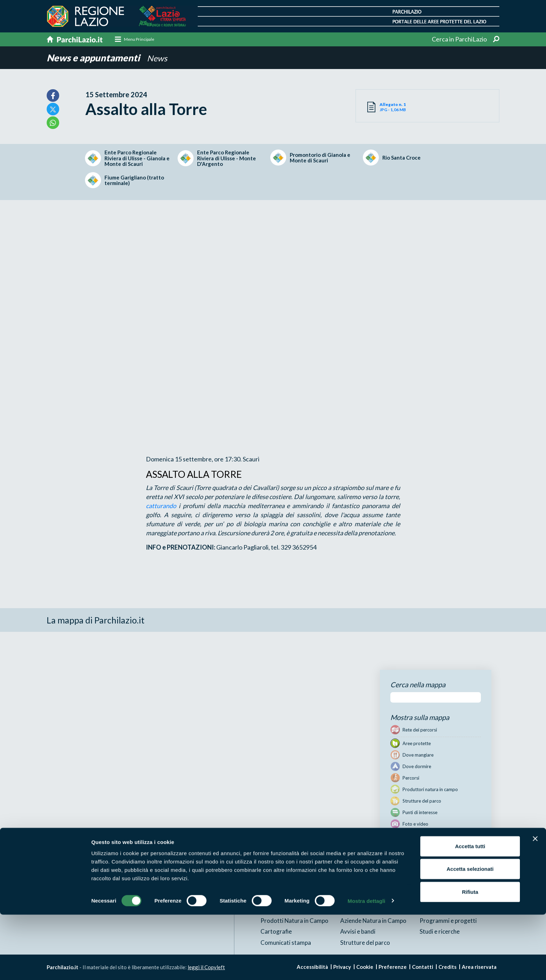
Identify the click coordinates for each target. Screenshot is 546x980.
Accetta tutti (470, 912)
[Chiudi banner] (535, 904)
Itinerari (351, 888)
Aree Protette (279, 888)
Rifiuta (470, 957)
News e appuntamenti (95, 58)
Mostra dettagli (366, 966)
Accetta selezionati (470, 935)
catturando (161, 506)
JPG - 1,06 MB (404, 107)
